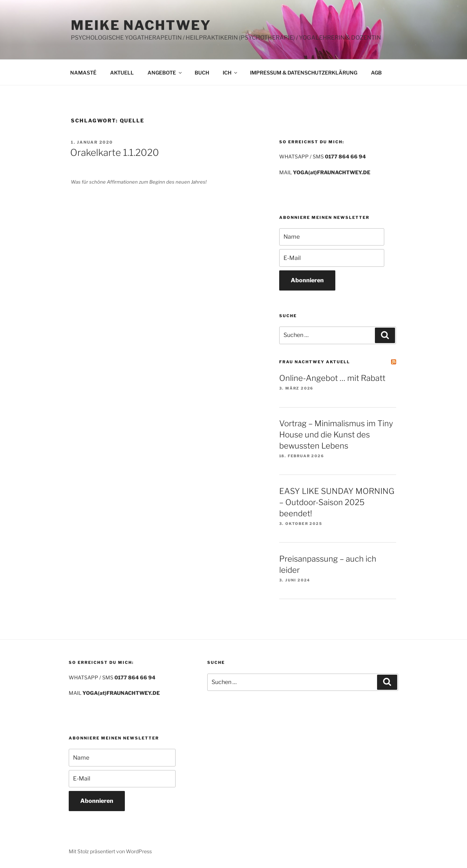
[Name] (332, 237)
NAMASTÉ (83, 73)
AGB (376, 73)
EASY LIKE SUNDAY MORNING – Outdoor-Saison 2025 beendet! (337, 502)
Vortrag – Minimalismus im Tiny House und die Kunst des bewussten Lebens (336, 435)
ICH (230, 73)
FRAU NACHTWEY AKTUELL (315, 362)
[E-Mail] (332, 258)
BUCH (202, 73)
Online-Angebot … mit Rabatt (332, 378)
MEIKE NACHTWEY (141, 25)
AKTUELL (122, 73)
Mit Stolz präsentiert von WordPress (110, 851)
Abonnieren (307, 280)
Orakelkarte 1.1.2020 (115, 152)
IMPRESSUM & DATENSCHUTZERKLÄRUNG (304, 73)
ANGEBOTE (165, 73)
